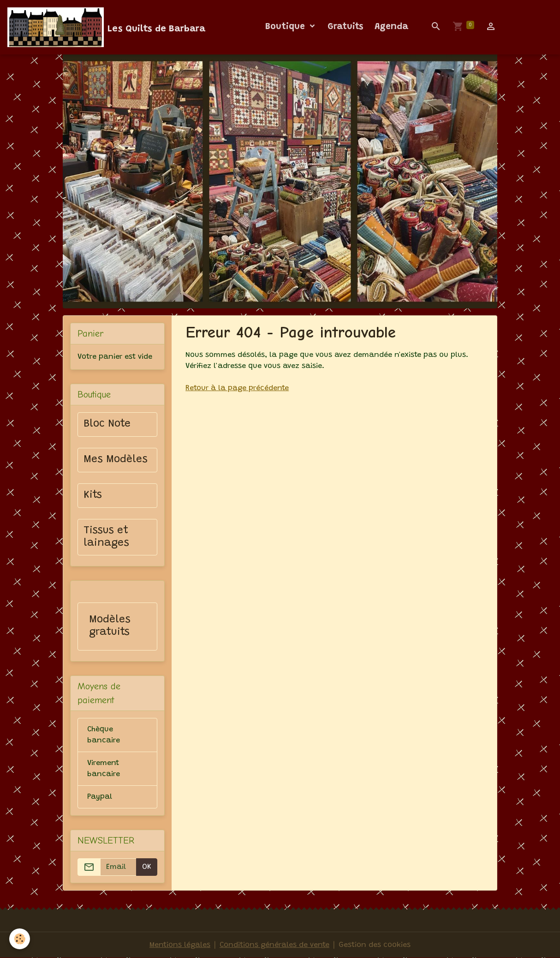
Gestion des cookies (375, 945)
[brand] (106, 27)
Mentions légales (180, 945)
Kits (93, 495)
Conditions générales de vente (274, 945)
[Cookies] (20, 939)
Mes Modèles (116, 460)
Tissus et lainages (106, 537)
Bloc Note (107, 424)
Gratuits (346, 27)
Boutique (286, 27)
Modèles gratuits (110, 626)
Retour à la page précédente (237, 388)
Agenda (391, 27)
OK (147, 867)
